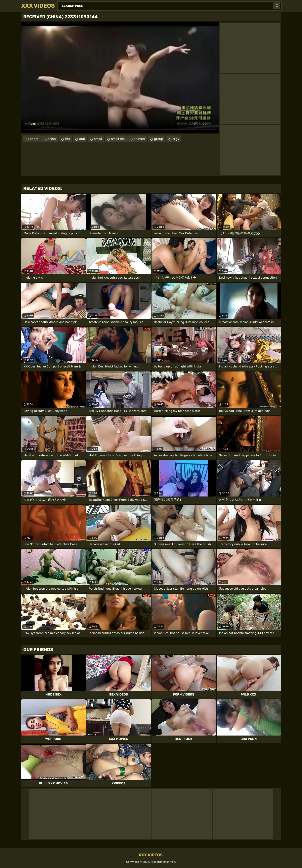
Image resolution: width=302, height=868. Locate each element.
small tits (118, 139)
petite (34, 139)
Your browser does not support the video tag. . (120, 78)
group (159, 139)
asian (52, 139)
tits (68, 139)
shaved (139, 139)
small (98, 139)
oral (82, 139)
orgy (176, 139)
